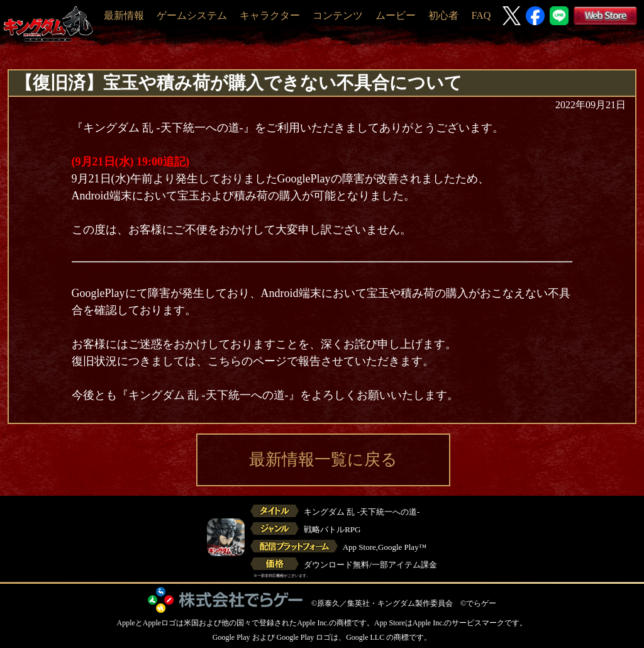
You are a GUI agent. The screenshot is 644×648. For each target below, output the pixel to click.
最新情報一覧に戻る (323, 460)
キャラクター (270, 15)
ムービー (396, 15)
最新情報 (124, 15)
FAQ (481, 15)
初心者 (443, 15)
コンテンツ (338, 15)
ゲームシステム (192, 15)
